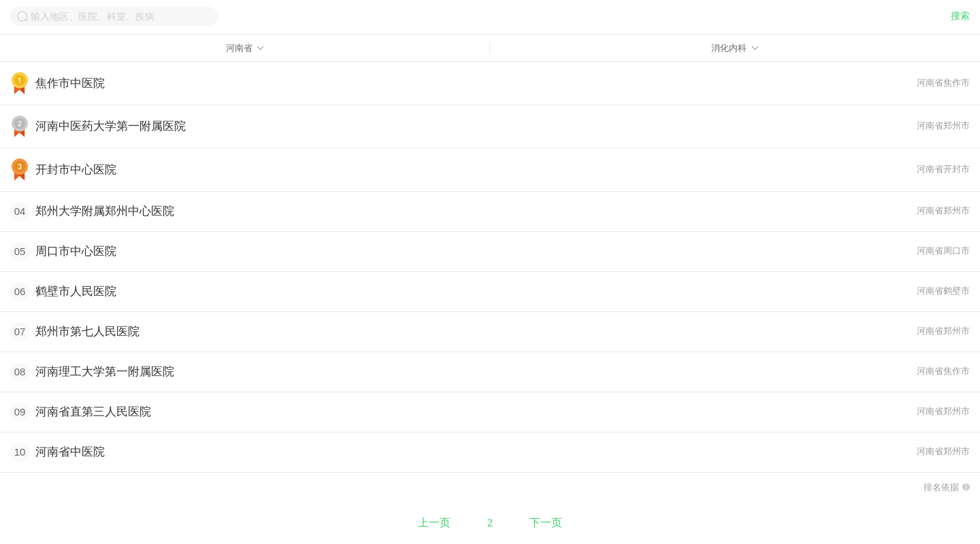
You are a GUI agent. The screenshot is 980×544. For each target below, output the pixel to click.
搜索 (960, 16)
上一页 (434, 523)
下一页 (546, 523)
